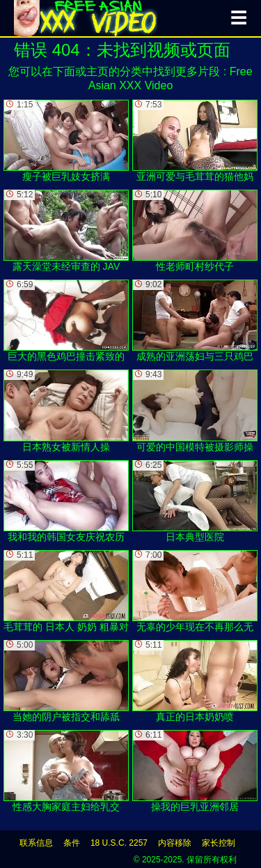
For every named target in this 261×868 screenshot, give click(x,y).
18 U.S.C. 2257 (119, 843)
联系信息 (36, 843)
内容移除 (175, 843)
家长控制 (219, 843)
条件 (72, 843)
